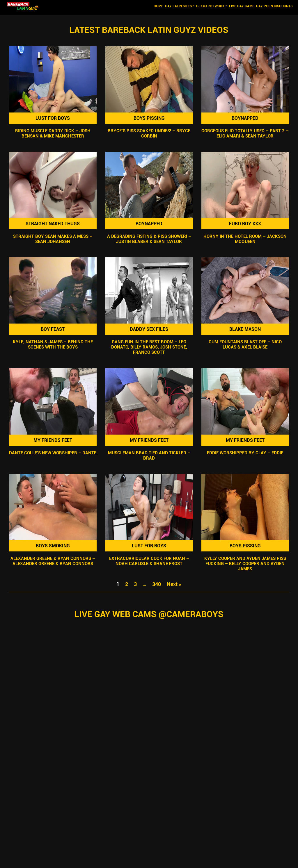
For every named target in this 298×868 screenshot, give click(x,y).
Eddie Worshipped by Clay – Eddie (245, 453)
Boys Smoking (53, 546)
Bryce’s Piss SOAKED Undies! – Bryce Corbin (149, 133)
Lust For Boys (53, 118)
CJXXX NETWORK (210, 6)
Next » (174, 584)
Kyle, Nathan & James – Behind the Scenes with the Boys (53, 345)
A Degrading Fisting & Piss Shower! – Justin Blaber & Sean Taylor (149, 239)
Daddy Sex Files (149, 329)
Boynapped (245, 118)
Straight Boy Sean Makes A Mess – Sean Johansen (53, 239)
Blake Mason (245, 329)
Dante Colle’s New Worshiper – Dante (53, 453)
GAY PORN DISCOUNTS (274, 6)
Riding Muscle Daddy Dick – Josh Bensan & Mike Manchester (53, 133)
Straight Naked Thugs (53, 224)
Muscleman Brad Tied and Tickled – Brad (149, 456)
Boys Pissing (149, 118)
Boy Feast (53, 329)
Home (159, 6)
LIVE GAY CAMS (242, 6)
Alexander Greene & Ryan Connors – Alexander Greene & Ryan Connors (53, 561)
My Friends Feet (53, 440)
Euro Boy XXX (245, 224)
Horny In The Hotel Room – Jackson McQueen (245, 239)
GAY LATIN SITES (178, 6)
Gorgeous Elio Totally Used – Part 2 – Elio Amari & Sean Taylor (245, 133)
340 (157, 584)
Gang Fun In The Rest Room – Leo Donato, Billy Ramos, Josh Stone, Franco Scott (149, 347)
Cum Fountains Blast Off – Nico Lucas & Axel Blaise (245, 345)
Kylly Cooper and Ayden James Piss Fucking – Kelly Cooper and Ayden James (245, 564)
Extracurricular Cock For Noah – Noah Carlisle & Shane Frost (149, 561)
